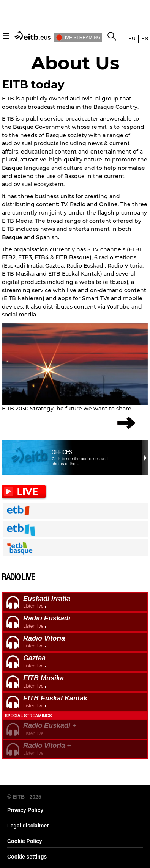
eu (132, 38)
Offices (62, 452)
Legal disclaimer (28, 826)
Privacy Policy (25, 810)
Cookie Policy (25, 841)
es (145, 38)
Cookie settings (27, 857)
